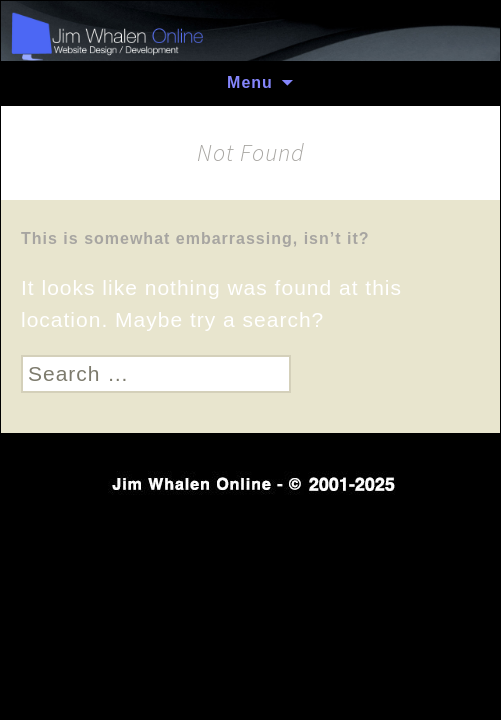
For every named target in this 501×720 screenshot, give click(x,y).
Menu (250, 82)
